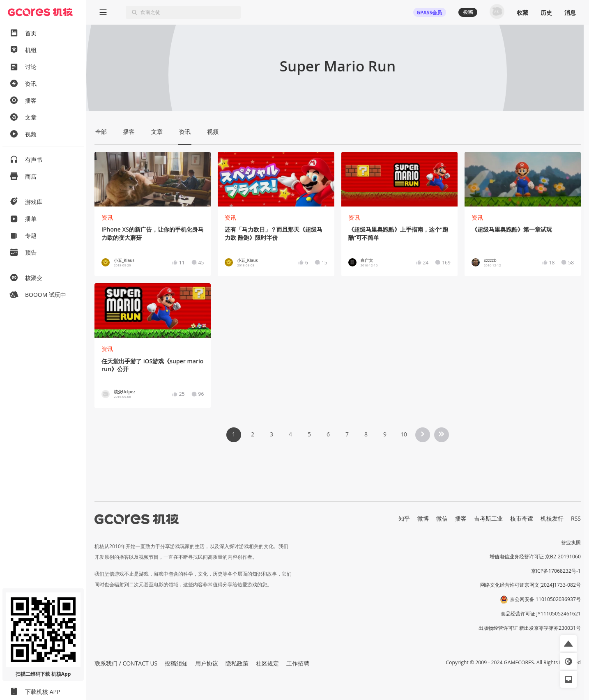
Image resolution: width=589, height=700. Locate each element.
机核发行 (552, 518)
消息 (570, 13)
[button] (568, 643)
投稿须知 (176, 663)
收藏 (522, 13)
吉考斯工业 (488, 518)
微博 (423, 518)
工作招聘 (298, 663)
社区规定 (267, 663)
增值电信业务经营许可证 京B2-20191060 (535, 557)
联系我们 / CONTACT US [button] (126, 663)
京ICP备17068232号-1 (556, 571)
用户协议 (207, 663)
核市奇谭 (522, 518)
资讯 (107, 217)
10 (404, 434)
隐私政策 (237, 663)
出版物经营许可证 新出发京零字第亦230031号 (530, 628)
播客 (461, 518)
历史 (546, 13)
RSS (576, 518)
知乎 (404, 518)
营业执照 (571, 543)
